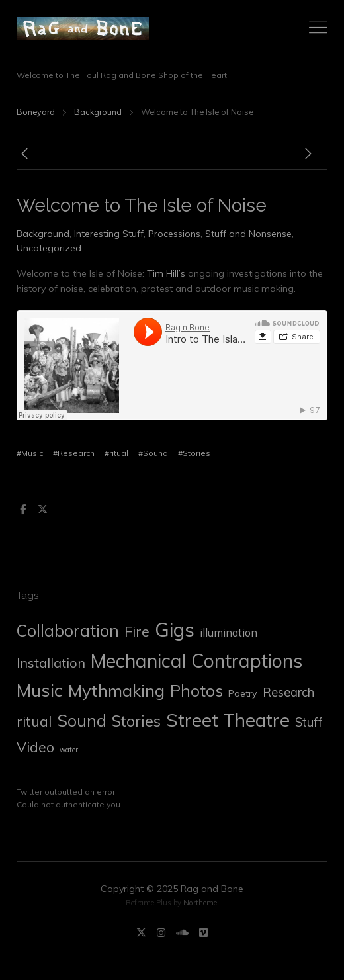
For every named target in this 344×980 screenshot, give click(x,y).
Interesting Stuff (109, 234)
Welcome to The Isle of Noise (142, 205)
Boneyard (36, 112)
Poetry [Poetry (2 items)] (243, 693)
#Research (74, 453)
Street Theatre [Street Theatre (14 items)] (228, 720)
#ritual (116, 453)
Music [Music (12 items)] (40, 690)
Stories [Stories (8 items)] (136, 721)
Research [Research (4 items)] (288, 692)
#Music (30, 453)
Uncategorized (49, 248)
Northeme (200, 903)
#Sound (153, 453)
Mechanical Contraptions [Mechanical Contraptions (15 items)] (196, 661)
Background (98, 112)
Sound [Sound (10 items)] (82, 720)
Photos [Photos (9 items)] (196, 691)
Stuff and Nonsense (248, 234)
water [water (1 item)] (69, 750)
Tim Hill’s (166, 273)
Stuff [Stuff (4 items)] (309, 722)
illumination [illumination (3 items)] (229, 632)
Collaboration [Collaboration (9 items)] (68, 631)
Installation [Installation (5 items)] (51, 663)
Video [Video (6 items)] (35, 747)
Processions (174, 234)
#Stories (194, 453)
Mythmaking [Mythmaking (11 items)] (116, 690)
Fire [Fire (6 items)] (137, 631)
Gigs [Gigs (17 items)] (175, 629)
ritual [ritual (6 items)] (34, 721)
